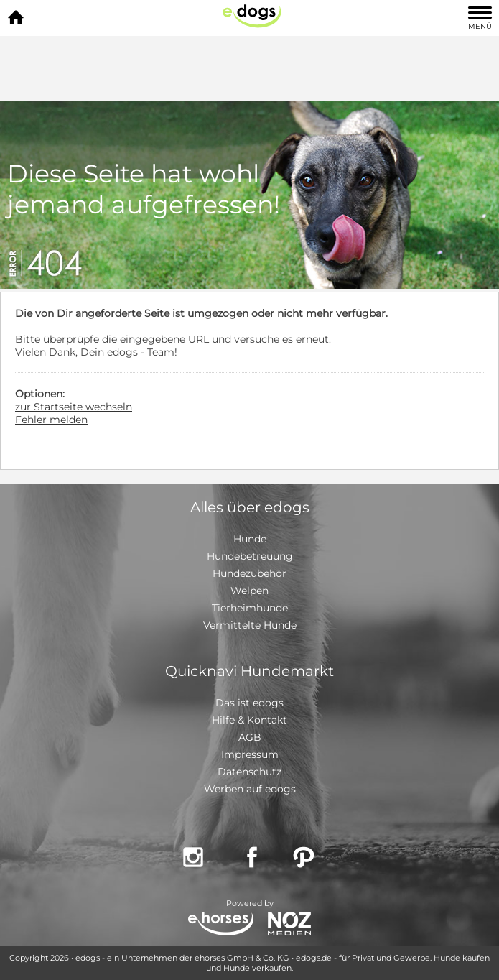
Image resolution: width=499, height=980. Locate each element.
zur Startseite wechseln (74, 407)
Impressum (250, 754)
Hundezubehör (249, 573)
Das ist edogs (249, 703)
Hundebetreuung (250, 556)
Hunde (250, 539)
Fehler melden (51, 420)
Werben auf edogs (250, 789)
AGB (250, 737)
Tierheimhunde (250, 608)
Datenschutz (249, 772)
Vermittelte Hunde (250, 625)
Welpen (249, 591)
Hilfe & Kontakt (249, 720)
